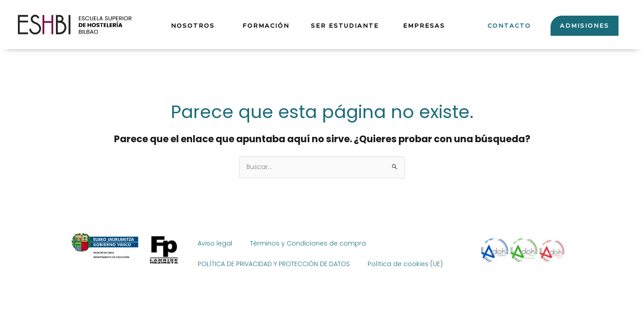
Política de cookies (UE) (405, 264)
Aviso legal (215, 243)
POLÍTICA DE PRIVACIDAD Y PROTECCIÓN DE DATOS (274, 264)
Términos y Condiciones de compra (308, 243)
